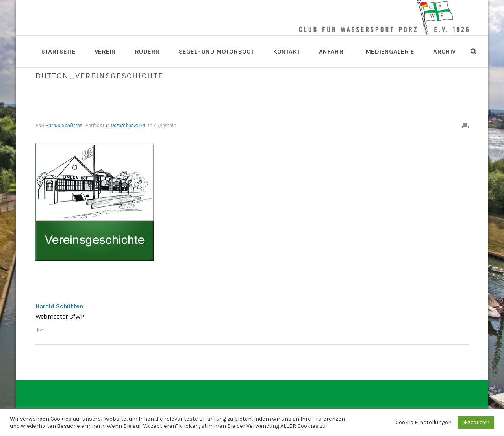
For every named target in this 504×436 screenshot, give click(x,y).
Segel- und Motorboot (216, 51)
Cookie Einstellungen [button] (423, 422)
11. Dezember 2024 (125, 125)
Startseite (58, 51)
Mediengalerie (390, 51)
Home (308, 93)
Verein (105, 51)
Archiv (444, 51)
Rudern (147, 51)
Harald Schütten (64, 125)
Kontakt (286, 51)
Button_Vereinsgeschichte (354, 93)
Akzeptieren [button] (476, 422)
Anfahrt (333, 51)
